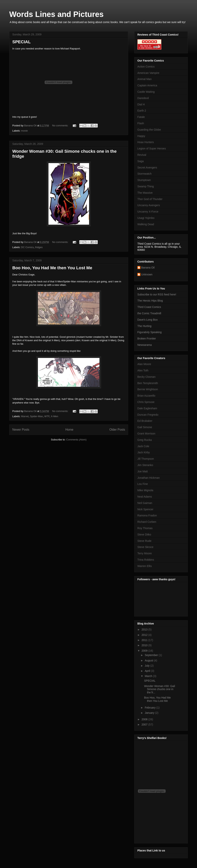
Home (69, 430)
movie (25, 131)
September (152, 655)
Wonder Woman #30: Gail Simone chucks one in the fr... (160, 689)
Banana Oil (148, 268)
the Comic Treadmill (149, 313)
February (150, 708)
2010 (145, 645)
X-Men (54, 416)
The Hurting (144, 326)
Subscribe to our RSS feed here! (157, 294)
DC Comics (28, 247)
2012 (145, 635)
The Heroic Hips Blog (150, 301)
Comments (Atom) (76, 440)
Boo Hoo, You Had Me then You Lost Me (52, 268)
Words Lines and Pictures (56, 14)
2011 (145, 640)
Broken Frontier (147, 339)
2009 (145, 651)
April (148, 671)
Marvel (25, 416)
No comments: (61, 125)
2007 (145, 725)
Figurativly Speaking (149, 332)
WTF (47, 416)
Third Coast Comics (149, 307)
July (147, 666)
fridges (39, 247)
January (150, 713)
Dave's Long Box (147, 320)
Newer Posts (21, 430)
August (149, 660)
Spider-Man (36, 416)
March (149, 676)
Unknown (147, 274)
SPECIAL (21, 42)
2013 (145, 630)
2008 (145, 719)
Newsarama (145, 345)
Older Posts (117, 430)
